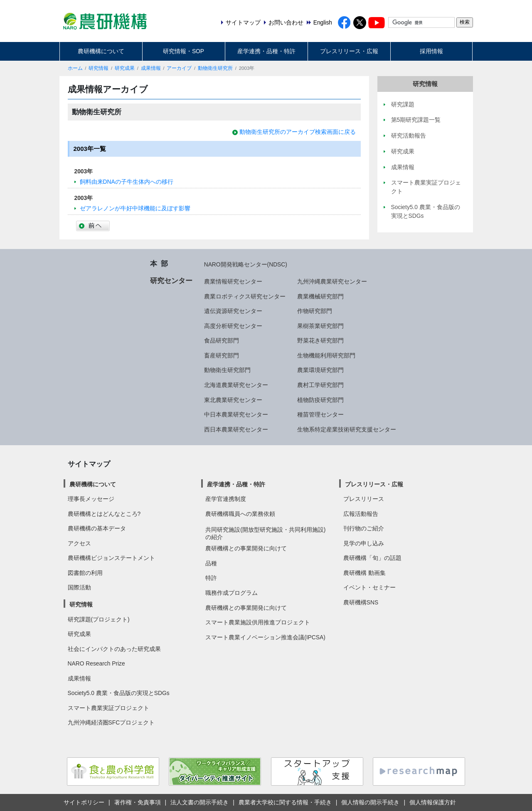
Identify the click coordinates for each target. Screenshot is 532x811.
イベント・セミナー (369, 587)
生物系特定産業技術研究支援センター (347, 429)
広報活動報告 (361, 514)
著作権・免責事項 (138, 802)
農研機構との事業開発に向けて (246, 548)
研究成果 (125, 68)
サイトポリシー (84, 802)
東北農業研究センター (233, 400)
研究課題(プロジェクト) (99, 619)
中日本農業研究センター (236, 414)
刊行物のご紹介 (364, 528)
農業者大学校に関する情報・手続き (285, 802)
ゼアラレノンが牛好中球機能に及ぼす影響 (135, 208)
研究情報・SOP (183, 51)
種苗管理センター (320, 414)
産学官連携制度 (226, 499)
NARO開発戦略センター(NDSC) (246, 264)
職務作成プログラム (232, 593)
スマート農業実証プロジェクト (108, 708)
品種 (211, 563)
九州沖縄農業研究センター (332, 281)
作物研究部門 (315, 311)
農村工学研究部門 (320, 385)
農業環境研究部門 (320, 370)
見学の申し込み (364, 543)
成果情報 (151, 68)
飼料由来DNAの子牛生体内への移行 (127, 182)
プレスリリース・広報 (349, 51)
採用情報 (431, 51)
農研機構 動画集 (365, 573)
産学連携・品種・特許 (266, 51)
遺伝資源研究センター (233, 311)
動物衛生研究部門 (227, 370)
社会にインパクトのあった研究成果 (114, 649)
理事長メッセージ (91, 499)
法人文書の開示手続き (199, 802)
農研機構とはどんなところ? (104, 514)
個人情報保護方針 (433, 802)
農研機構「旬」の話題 (372, 558)
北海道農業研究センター (236, 385)
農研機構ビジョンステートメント (111, 558)
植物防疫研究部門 (320, 400)
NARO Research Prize (96, 663)
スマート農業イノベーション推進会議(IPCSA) (265, 637)
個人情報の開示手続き (370, 802)
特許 (211, 578)
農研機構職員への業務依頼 (240, 514)
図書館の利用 (85, 573)
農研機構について (101, 51)
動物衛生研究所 (215, 68)
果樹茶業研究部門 (320, 326)
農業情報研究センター (233, 281)
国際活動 (79, 587)
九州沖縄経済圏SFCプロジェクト (111, 722)
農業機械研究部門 (320, 296)
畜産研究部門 (222, 355)
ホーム (75, 68)
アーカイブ (179, 68)
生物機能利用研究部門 (326, 355)
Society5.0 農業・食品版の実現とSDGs (119, 693)
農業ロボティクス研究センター (245, 296)
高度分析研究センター (233, 326)
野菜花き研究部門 (320, 340)
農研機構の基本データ (97, 528)
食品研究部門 (222, 340)
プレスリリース (364, 499)
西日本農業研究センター (236, 429)
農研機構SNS (361, 602)
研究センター (171, 281)
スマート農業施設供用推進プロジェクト (258, 622)
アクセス (79, 543)
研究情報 (99, 68)
